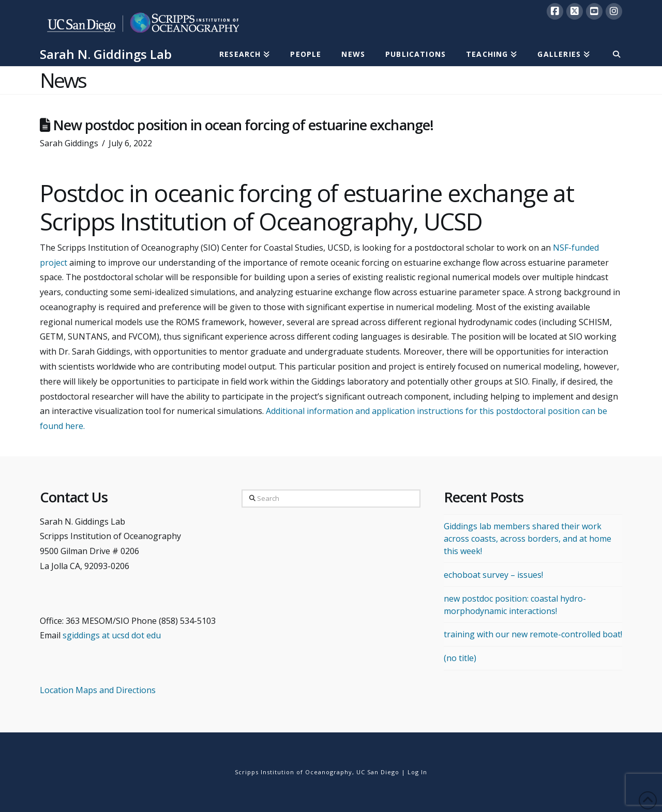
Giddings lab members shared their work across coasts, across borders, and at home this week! (528, 539)
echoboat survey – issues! (493, 575)
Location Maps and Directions (98, 690)
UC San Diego (378, 772)
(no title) (460, 658)
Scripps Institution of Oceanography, (295, 772)
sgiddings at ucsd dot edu (112, 635)
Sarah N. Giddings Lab (106, 54)
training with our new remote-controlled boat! (533, 634)
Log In (417, 772)
